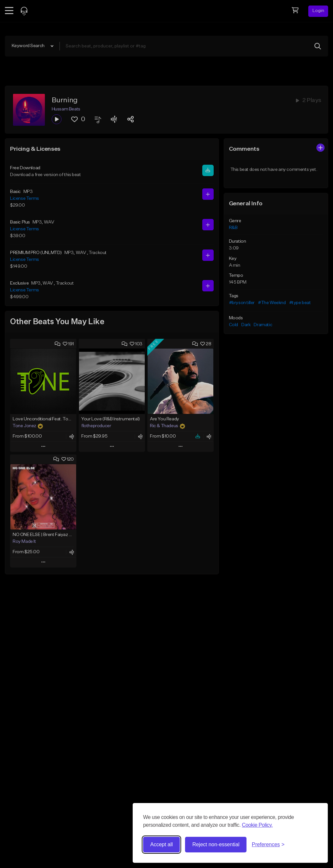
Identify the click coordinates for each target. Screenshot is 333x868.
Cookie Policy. (257, 825)
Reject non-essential (216, 844)
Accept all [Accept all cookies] (161, 844)
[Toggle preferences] (268, 845)
